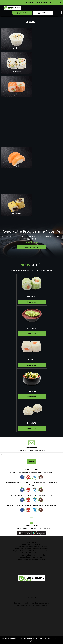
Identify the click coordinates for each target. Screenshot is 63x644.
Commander (31, 302)
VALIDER (32, 461)
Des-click (46, 639)
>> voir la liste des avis (48, 2)
